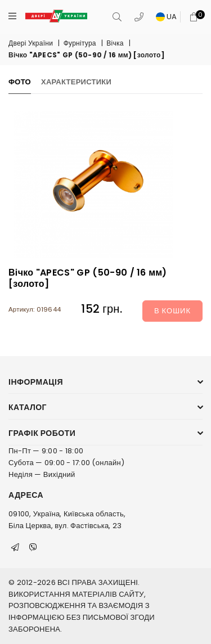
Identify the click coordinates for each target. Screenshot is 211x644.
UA (167, 17)
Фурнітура (80, 43)
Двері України (31, 43)
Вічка (115, 43)
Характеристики (76, 82)
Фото (20, 82)
